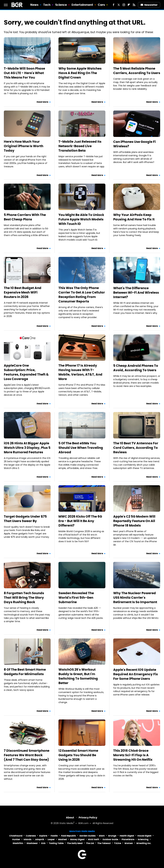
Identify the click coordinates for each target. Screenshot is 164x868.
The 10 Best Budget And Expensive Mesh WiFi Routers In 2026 (23, 292)
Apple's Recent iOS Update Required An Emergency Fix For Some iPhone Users (136, 674)
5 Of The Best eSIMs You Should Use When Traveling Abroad (81, 448)
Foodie (54, 836)
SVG (43, 843)
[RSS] (134, 5)
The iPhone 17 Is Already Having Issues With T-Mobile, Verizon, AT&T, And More (80, 372)
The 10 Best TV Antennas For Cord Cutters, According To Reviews (136, 448)
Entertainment (82, 5)
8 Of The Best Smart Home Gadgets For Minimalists (25, 672)
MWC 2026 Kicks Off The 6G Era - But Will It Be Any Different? (80, 521)
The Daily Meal (75, 843)
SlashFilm (18, 843)
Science (61, 5)
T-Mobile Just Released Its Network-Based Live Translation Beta (80, 146)
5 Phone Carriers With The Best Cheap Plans (25, 217)
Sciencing (143, 839)
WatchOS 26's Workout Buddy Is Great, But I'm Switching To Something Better (78, 676)
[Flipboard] (129, 5)
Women (129, 843)
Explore (43, 836)
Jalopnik (39, 839)
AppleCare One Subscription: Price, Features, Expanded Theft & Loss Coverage (26, 372)
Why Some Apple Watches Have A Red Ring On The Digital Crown (80, 73)
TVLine (118, 843)
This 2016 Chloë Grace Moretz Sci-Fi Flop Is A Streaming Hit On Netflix (133, 755)
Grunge (112, 836)
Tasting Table (56, 843)
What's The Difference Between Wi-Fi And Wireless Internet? (136, 293)
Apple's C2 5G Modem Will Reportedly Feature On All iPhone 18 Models (134, 521)
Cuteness (31, 836)
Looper (51, 839)
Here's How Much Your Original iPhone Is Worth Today (24, 146)
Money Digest (77, 839)
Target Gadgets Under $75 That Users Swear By (25, 519)
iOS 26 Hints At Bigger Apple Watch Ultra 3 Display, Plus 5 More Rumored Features (27, 448)
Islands (27, 839)
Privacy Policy (88, 818)
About (70, 818)
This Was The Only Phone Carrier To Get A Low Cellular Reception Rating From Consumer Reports (82, 295)
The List (90, 843)
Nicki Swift (94, 839)
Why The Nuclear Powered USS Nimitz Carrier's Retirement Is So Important (135, 598)
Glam (102, 836)
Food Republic (69, 836)
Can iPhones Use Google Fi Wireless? (134, 144)
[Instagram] (124, 5)
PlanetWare (128, 839)
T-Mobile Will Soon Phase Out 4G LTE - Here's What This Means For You (24, 73)
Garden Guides (88, 836)
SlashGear (32, 843)
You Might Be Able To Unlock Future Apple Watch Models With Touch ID (81, 219)
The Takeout (104, 843)
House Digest (144, 836)
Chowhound (16, 836)
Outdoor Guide (110, 839)
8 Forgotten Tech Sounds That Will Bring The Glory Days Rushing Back (24, 598)
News (34, 5)
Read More (42, 102)
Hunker (16, 839)
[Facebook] (114, 5)
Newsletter (149, 5)
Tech (47, 5)
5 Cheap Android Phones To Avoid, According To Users (136, 368)
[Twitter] (119, 5)
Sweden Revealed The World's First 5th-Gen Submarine (76, 598)
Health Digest (127, 836)
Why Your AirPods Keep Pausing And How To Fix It (134, 217)
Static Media (66, 823)
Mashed (62, 839)
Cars (101, 5)
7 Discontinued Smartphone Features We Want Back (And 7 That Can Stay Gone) (27, 755)
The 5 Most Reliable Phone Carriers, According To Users (137, 71)
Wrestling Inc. (144, 843)
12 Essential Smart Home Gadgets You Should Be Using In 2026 (78, 755)
